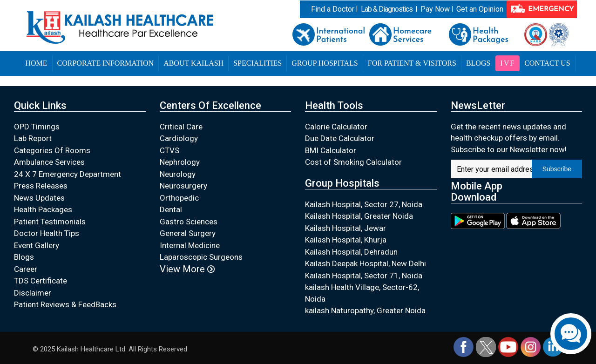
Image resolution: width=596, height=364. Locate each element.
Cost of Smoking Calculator (353, 162)
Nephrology (180, 162)
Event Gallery (37, 245)
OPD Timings (37, 127)
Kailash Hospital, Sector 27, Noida (364, 204)
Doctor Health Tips (47, 233)
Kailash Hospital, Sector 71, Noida (364, 276)
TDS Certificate (41, 281)
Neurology (178, 174)
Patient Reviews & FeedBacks (65, 304)
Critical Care (181, 127)
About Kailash (193, 63)
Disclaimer (33, 293)
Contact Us (547, 63)
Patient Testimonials (50, 222)
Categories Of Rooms (52, 150)
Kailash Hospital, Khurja (346, 240)
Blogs (478, 63)
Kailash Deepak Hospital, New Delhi (366, 263)
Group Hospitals (325, 63)
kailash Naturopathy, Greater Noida (365, 310)
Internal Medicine (190, 245)
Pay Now (435, 9)
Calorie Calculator (336, 127)
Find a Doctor (333, 9)
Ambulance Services (49, 162)
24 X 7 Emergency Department (68, 174)
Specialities (257, 63)
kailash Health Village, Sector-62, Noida (362, 293)
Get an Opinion (480, 9)
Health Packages (43, 209)
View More (187, 269)
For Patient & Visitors (412, 63)
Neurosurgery (183, 186)
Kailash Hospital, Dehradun (351, 252)
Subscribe (557, 169)
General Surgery (188, 233)
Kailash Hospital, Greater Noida (359, 216)
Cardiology (179, 138)
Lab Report (33, 138)
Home (36, 63)
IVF (508, 63)
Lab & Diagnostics (387, 9)
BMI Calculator (331, 150)
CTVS (169, 150)
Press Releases (41, 186)
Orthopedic (179, 198)
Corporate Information (106, 63)
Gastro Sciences (189, 222)
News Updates (39, 198)
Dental (171, 209)
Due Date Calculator (340, 138)
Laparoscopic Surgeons (201, 257)
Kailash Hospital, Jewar (345, 228)
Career (26, 269)
